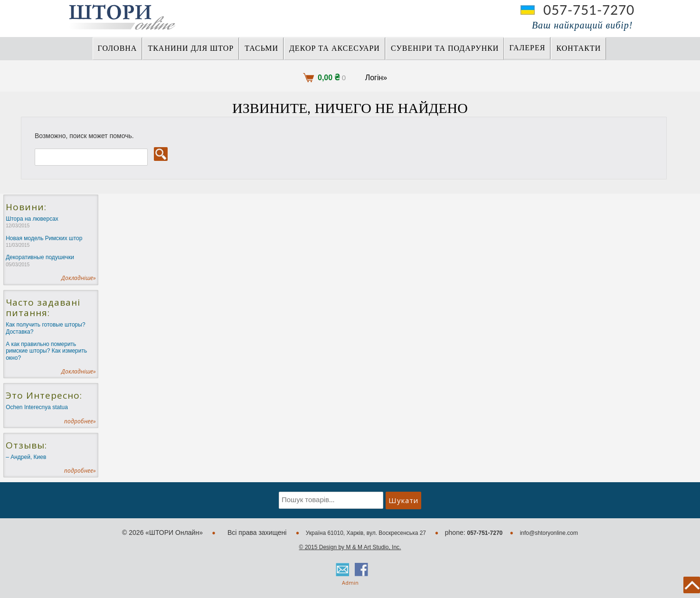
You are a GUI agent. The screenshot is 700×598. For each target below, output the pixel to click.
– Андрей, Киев (26, 457)
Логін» (376, 78)
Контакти (578, 48)
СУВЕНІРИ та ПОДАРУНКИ (445, 48)
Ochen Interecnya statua (37, 407)
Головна (118, 48)
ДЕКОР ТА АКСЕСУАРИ (335, 48)
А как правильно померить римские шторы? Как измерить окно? (46, 351)
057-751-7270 (589, 10)
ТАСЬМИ (261, 48)
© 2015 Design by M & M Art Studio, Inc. (350, 547)
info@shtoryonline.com (549, 533)
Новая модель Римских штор (44, 241)
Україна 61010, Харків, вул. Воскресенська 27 (367, 533)
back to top (692, 585)
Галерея (527, 48)
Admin (350, 583)
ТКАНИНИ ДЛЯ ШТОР (191, 48)
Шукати (403, 500)
